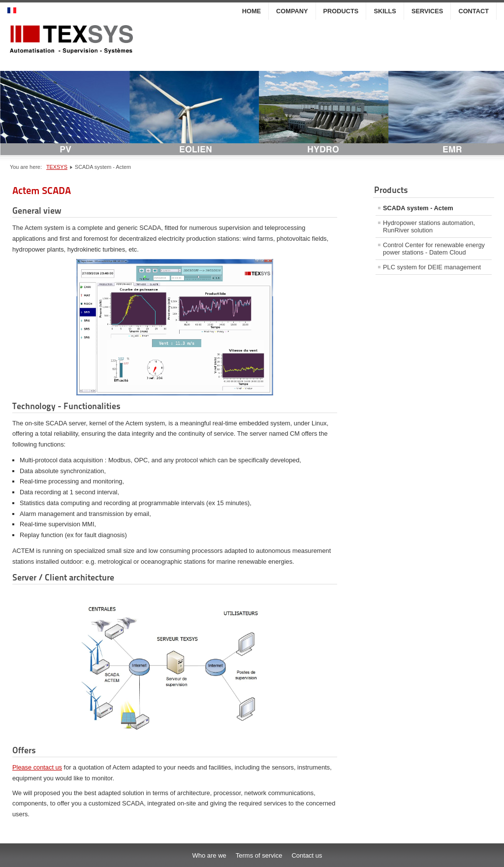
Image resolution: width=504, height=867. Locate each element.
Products (341, 11)
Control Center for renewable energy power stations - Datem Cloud (434, 249)
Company (292, 11)
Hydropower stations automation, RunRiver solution (429, 226)
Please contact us (37, 767)
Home (252, 11)
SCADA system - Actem (418, 208)
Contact (473, 11)
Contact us (307, 855)
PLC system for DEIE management (432, 267)
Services (427, 11)
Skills (385, 11)
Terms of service (259, 855)
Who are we (209, 855)
